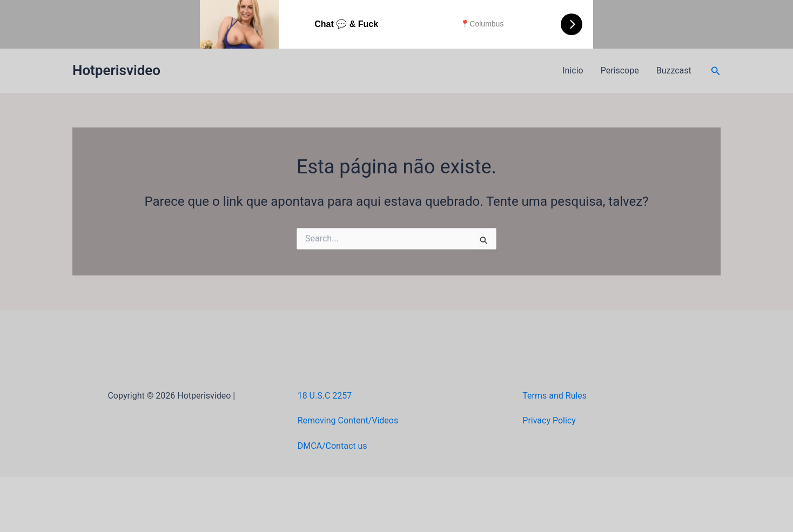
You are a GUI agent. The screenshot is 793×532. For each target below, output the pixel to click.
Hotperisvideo (116, 70)
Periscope (620, 70)
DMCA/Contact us (332, 446)
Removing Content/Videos (348, 420)
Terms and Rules (555, 396)
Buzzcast (674, 70)
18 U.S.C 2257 (325, 396)
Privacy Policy (549, 420)
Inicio (573, 70)
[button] (716, 71)
